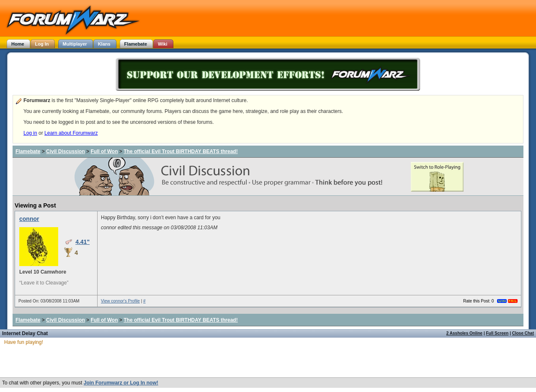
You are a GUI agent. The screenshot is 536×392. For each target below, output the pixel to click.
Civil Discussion (66, 151)
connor (29, 219)
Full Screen (497, 333)
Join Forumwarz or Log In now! (121, 383)
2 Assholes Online (464, 333)
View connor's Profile (120, 301)
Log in (30, 133)
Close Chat (523, 333)
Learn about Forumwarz (71, 133)
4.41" (82, 242)
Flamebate (28, 151)
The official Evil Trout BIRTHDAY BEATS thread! (180, 151)
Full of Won (104, 151)
